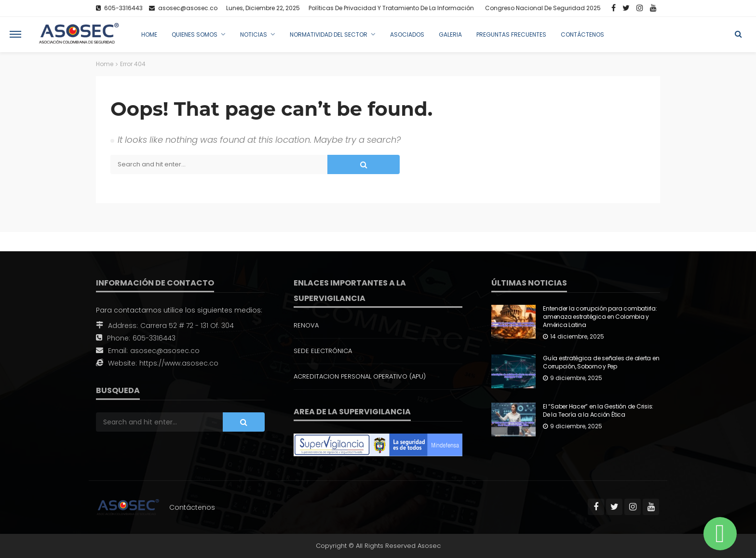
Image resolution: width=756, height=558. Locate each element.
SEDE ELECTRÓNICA (323, 351)
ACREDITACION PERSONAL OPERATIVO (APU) (360, 376)
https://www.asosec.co (179, 363)
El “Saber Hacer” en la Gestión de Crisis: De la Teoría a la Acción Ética (598, 411)
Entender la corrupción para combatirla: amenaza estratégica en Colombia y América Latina (600, 317)
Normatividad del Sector (329, 34)
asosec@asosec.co (165, 351)
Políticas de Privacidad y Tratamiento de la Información (391, 8)
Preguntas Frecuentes (511, 34)
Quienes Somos (195, 34)
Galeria (450, 34)
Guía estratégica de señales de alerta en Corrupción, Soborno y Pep (601, 362)
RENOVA (306, 325)
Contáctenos (582, 34)
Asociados (407, 34)
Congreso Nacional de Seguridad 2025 (543, 8)
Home (149, 34)
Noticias (254, 34)
